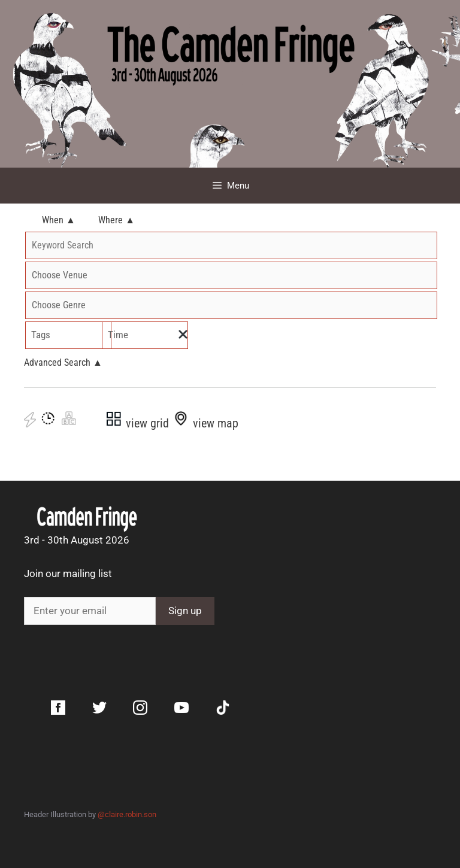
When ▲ (59, 220)
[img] (183, 334)
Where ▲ (116, 220)
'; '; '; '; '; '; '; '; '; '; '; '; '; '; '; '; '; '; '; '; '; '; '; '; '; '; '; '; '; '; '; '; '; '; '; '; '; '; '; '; (231, 275)
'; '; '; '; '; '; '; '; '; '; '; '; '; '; (231, 305)
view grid (137, 423)
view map (205, 423)
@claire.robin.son (127, 814)
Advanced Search (63, 362)
